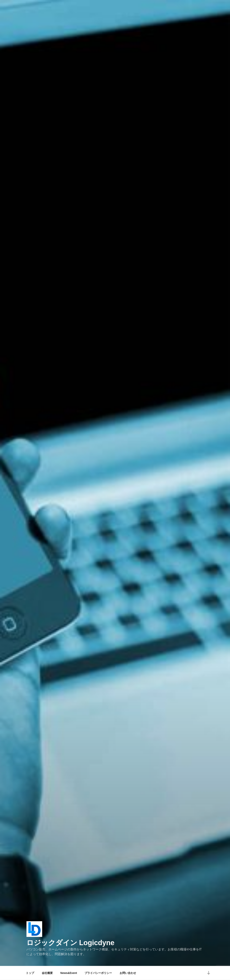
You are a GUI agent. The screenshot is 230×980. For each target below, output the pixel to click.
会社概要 (47, 973)
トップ (30, 973)
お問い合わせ (128, 973)
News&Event (69, 973)
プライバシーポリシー (98, 973)
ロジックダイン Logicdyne (70, 943)
